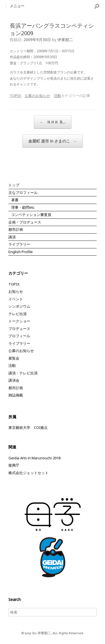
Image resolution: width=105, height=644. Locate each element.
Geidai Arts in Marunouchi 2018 (34, 458)
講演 (12, 237)
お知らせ (16, 291)
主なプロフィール (23, 193)
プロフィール (19, 336)
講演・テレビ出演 (23, 373)
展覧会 (14, 358)
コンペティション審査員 (31, 215)
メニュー (15, 6)
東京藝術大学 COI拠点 (28, 427)
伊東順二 (65, 40)
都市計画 (16, 229)
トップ (14, 185)
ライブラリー (19, 244)
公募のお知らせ (37, 96)
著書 (15, 200)
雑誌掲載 (16, 395)
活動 (57, 96)
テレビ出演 (17, 314)
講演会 (14, 380)
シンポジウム (19, 306)
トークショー (19, 321)
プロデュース (19, 329)
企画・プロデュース (25, 222)
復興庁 (14, 465)
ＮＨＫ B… (53, 122)
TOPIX (15, 96)
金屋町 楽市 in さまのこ (53, 141)
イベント (16, 299)
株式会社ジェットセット (28, 473)
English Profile (21, 252)
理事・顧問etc (23, 207)
